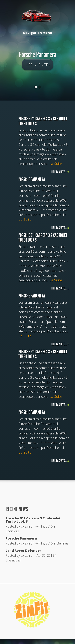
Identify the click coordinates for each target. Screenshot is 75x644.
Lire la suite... (38, 65)
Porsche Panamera (38, 55)
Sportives (12, 531)
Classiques (13, 560)
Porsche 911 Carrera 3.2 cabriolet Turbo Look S (33, 520)
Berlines (63, 543)
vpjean (25, 526)
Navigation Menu (37, 33)
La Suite (56, 164)
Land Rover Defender (23, 550)
